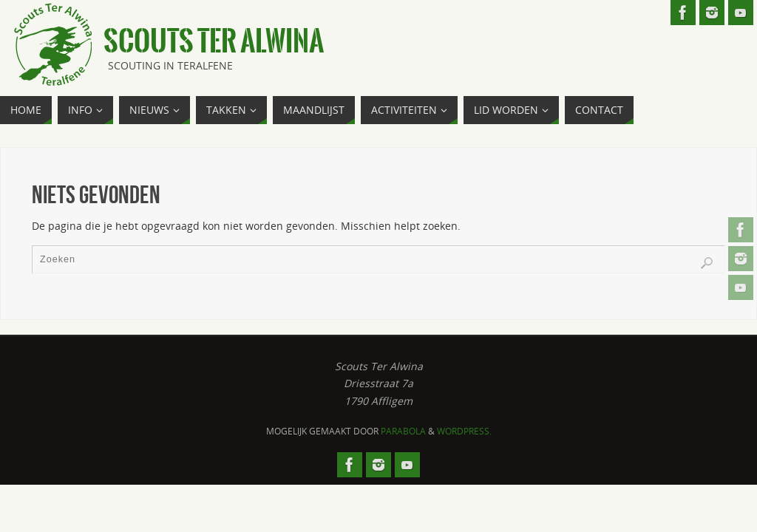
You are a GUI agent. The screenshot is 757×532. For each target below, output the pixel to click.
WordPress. (464, 431)
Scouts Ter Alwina (214, 41)
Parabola (403, 431)
